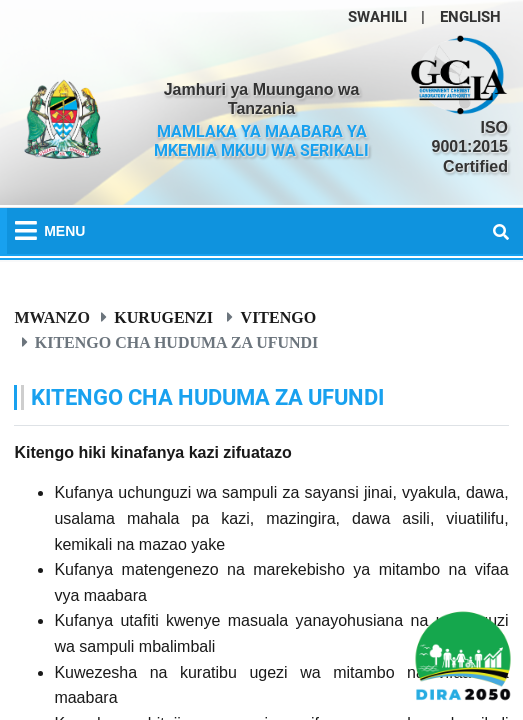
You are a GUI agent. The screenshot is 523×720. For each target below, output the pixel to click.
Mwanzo (52, 317)
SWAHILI (377, 17)
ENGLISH (470, 17)
